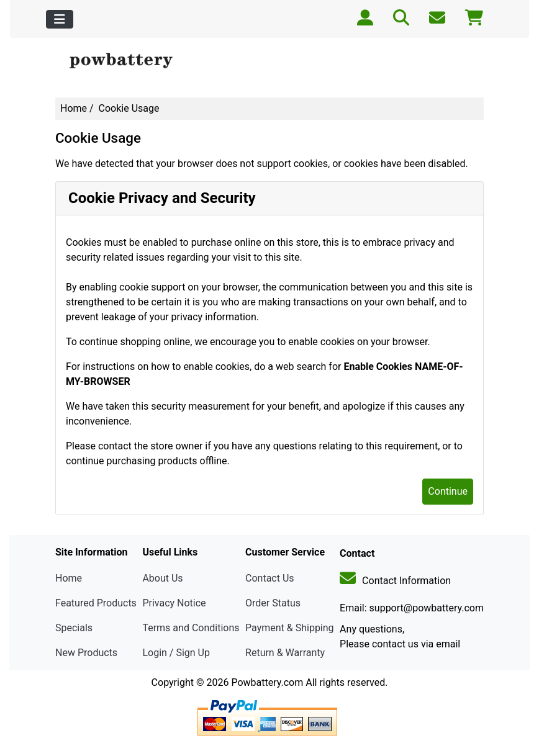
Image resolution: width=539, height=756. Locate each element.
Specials (74, 628)
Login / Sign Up (176, 653)
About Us (162, 578)
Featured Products (96, 603)
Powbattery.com (267, 682)
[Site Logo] (127, 61)
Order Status (273, 603)
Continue (448, 491)
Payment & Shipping (290, 628)
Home (74, 108)
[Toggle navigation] (60, 19)
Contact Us (270, 578)
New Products (86, 653)
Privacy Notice (174, 603)
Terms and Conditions (191, 628)
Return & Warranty (285, 653)
